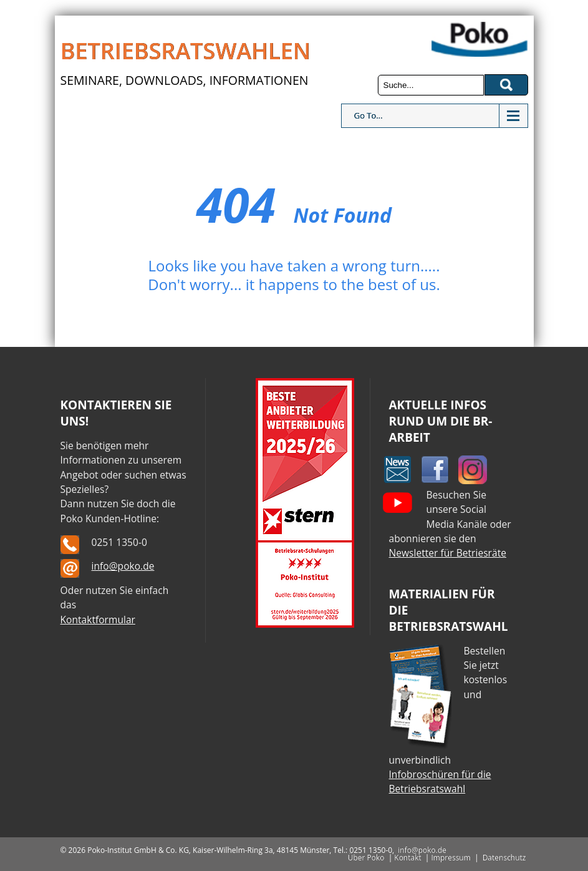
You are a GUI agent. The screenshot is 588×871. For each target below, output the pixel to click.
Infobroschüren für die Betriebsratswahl (440, 781)
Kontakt (407, 858)
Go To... (369, 115)
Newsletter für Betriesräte (448, 553)
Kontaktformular (98, 620)
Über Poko (366, 858)
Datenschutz (504, 858)
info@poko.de (123, 566)
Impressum (451, 858)
